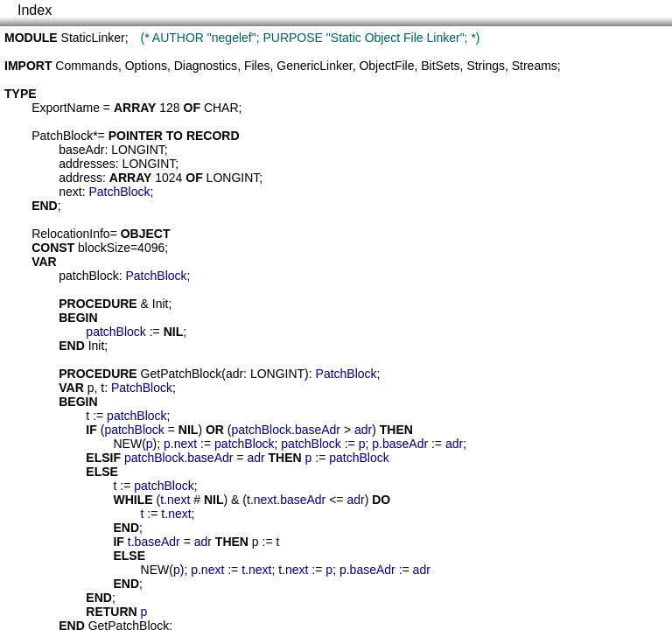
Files (257, 66)
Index (35, 10)
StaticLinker (93, 38)
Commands (87, 66)
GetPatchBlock (182, 374)
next (70, 192)
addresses (87, 164)
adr (234, 374)
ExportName (66, 108)
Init (161, 304)
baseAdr (81, 150)
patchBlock (88, 276)
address (80, 178)
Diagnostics (206, 66)
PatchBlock (62, 136)
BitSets (440, 66)
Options (146, 66)
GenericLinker (314, 66)
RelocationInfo (71, 234)
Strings (486, 66)
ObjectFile (386, 66)
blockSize (104, 248)
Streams (535, 66)
